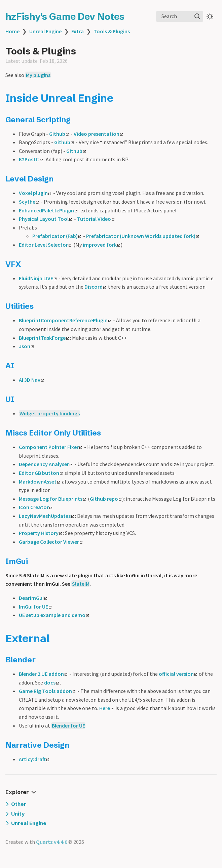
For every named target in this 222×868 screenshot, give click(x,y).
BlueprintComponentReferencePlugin (65, 320)
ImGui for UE (35, 607)
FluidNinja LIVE (38, 278)
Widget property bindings (50, 413)
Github (59, 134)
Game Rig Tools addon (47, 691)
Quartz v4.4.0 (52, 842)
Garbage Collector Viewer (51, 542)
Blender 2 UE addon (43, 674)
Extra (78, 31)
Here (106, 708)
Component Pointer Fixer (50, 447)
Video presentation (98, 134)
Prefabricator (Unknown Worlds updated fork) (142, 236)
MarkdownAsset (39, 482)
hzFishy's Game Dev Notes (65, 16)
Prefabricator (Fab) (57, 236)
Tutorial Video (96, 219)
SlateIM (81, 584)
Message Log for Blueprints (52, 499)
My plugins (38, 75)
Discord (95, 287)
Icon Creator (35, 507)
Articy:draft (34, 759)
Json (26, 346)
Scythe (29, 202)
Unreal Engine (45, 31)
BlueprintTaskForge (44, 338)
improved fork (101, 245)
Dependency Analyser (46, 464)
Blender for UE (68, 726)
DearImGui (33, 598)
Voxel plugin (35, 193)
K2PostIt (31, 159)
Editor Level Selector (45, 245)
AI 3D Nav (31, 380)
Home (12, 31)
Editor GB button (41, 473)
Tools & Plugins (112, 31)
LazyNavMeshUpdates (46, 516)
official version (178, 674)
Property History (40, 533)
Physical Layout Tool (45, 219)
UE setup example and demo (54, 615)
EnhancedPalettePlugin (48, 210)
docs (51, 683)
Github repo (106, 499)
